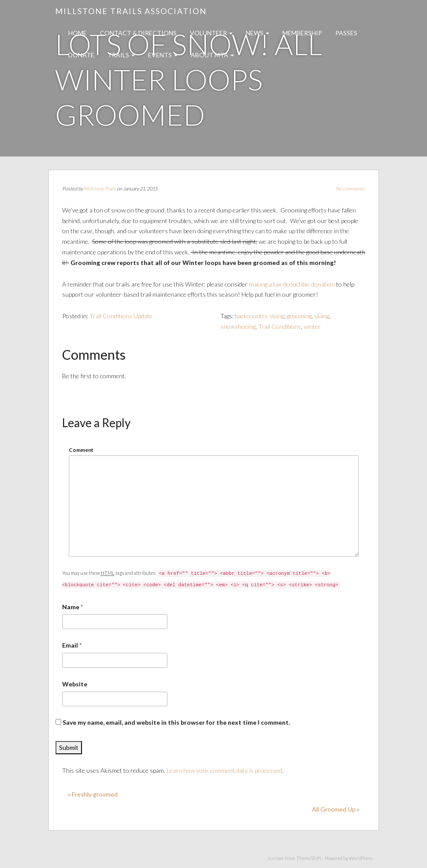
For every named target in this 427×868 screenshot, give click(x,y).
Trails (121, 55)
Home (78, 33)
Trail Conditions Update (121, 316)
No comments (350, 188)
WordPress (361, 858)
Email (70, 645)
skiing (322, 316)
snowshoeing (238, 326)
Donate (81, 55)
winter (312, 326)
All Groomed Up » (336, 809)
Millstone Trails (100, 188)
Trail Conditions (280, 326)
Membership (302, 33)
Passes (346, 33)
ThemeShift (309, 858)
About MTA (212, 55)
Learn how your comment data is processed (224, 770)
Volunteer (211, 33)
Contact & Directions (138, 33)
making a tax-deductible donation (292, 284)
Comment (81, 450)
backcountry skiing (260, 316)
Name (71, 607)
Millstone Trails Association (131, 11)
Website (75, 684)
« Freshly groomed (93, 794)
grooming (299, 316)
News (258, 33)
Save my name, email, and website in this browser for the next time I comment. (176, 722)
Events (163, 55)
